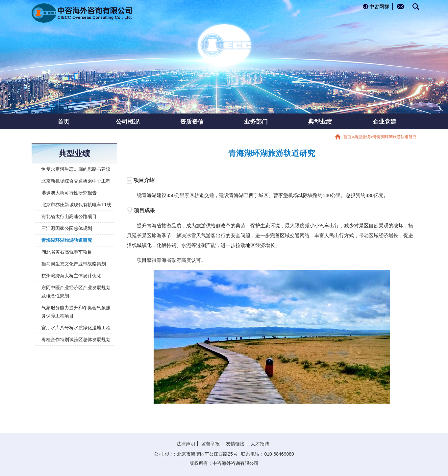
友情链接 (235, 444)
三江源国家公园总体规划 (67, 228)
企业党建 (385, 121)
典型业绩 (320, 121)
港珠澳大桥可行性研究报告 (69, 193)
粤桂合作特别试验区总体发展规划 (76, 339)
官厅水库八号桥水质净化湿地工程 (76, 328)
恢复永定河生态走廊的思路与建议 (76, 169)
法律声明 (186, 444)
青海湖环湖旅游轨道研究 (395, 137)
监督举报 (211, 444)
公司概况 (128, 121)
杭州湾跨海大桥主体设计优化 (71, 276)
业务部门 (256, 121)
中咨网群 (379, 6)
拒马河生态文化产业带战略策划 (74, 264)
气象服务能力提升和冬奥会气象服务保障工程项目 (76, 312)
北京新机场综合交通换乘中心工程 (76, 181)
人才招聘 (260, 444)
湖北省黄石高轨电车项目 (67, 252)
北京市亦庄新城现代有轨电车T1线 (76, 205)
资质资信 (192, 121)
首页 (63, 121)
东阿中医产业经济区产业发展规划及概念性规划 (76, 292)
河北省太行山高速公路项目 (69, 216)
